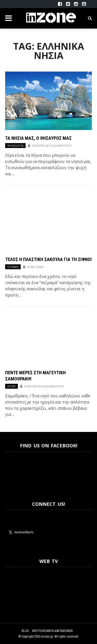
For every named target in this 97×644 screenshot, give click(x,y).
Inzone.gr (18, 472)
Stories (13, 267)
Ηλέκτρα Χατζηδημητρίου (52, 146)
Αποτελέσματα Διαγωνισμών (53, 631)
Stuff (12, 386)
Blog (25, 631)
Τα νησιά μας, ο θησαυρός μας (38, 138)
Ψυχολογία (15, 146)
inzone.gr (47, 637)
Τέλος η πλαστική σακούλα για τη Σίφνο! (48, 259)
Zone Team (35, 267)
